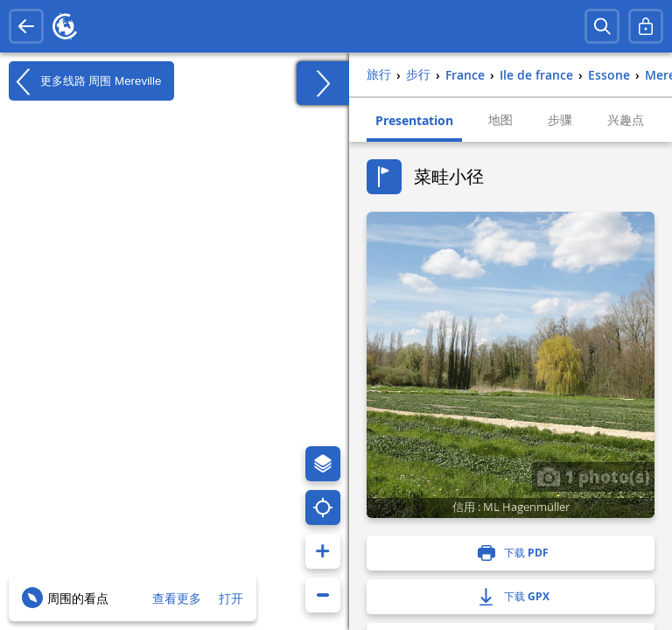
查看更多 (177, 598)
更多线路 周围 (85, 81)
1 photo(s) (593, 476)
